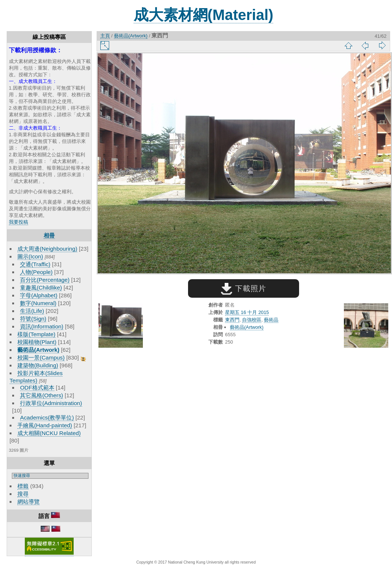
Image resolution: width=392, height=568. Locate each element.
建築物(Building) (38, 365)
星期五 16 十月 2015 (247, 312)
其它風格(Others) (41, 395)
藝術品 (271, 320)
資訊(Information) (42, 326)
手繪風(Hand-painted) (45, 425)
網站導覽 (29, 502)
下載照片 (243, 288)
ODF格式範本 (37, 387)
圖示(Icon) (30, 256)
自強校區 (252, 320)
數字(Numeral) (38, 303)
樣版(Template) (36, 334)
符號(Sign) (33, 319)
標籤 (23, 486)
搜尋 (23, 494)
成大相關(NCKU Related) (49, 433)
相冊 (49, 235)
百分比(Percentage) (45, 280)
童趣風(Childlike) (41, 288)
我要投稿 (19, 222)
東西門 (232, 320)
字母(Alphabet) (39, 295)
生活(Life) (32, 311)
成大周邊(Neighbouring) (47, 249)
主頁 (105, 36)
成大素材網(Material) (204, 15)
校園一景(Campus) (41, 357)
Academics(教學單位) (47, 417)
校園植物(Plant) (37, 342)
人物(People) (36, 272)
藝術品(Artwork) (38, 350)
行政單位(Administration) (51, 403)
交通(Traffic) (35, 264)
